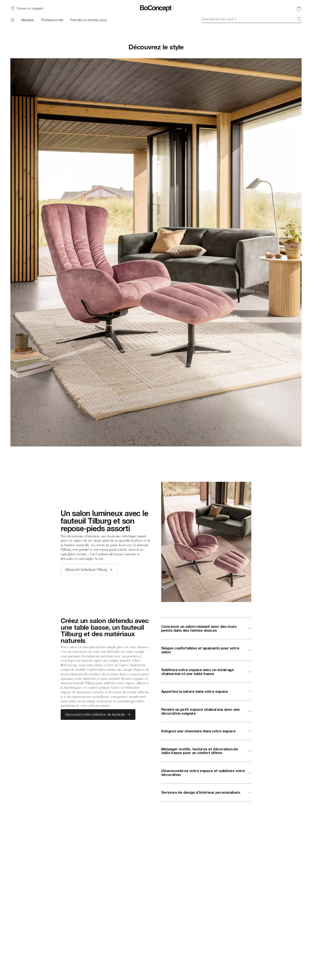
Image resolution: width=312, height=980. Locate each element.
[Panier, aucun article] (299, 8)
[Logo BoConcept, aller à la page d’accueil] (156, 8)
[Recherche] (299, 19)
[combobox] (252, 19)
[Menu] (12, 20)
